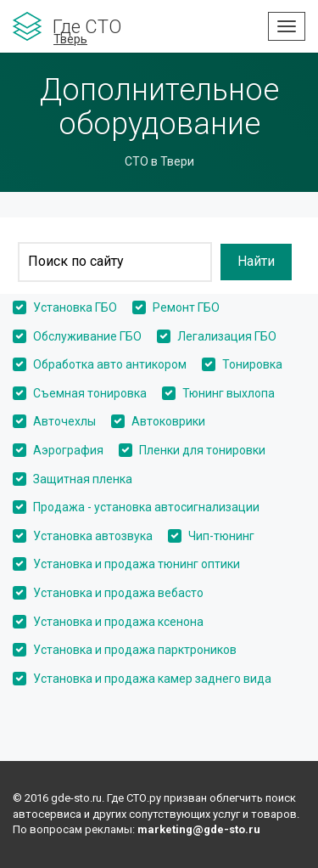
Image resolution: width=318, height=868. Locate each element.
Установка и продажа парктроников (135, 650)
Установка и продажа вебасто (118, 593)
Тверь (70, 39)
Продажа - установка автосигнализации (146, 507)
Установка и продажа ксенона (118, 622)
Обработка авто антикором (110, 364)
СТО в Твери (159, 161)
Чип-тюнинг (221, 536)
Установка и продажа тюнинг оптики (137, 564)
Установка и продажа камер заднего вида (152, 679)
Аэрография (68, 450)
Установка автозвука (93, 536)
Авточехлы (64, 421)
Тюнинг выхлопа (229, 393)
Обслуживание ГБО (87, 336)
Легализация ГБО (227, 336)
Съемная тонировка (90, 393)
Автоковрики (168, 421)
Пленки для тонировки (202, 450)
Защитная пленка (83, 479)
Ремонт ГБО (186, 307)
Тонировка (252, 364)
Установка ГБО (75, 307)
